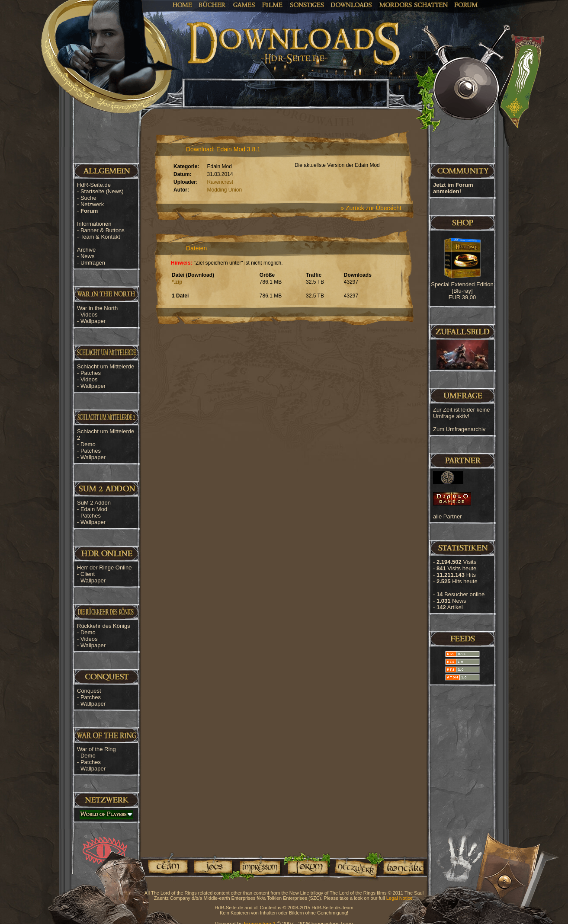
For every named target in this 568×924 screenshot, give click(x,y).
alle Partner (447, 516)
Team (165, 866)
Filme (272, 4)
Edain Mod (94, 509)
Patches (91, 373)
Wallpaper (93, 321)
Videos (89, 315)
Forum (466, 4)
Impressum (259, 866)
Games (244, 4)
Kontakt (403, 866)
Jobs (212, 866)
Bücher (212, 4)
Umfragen (93, 263)
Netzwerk (92, 204)
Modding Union (225, 190)
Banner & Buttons (103, 230)
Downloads (351, 4)
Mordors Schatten (414, 4)
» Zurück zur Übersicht (371, 208)
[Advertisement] (525, 277)
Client (88, 574)
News (88, 256)
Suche (88, 198)
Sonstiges (307, 4)
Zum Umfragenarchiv (459, 429)
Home (182, 4)
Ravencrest (220, 182)
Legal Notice (400, 898)
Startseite (102, 191)
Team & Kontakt (100, 237)
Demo (88, 444)
